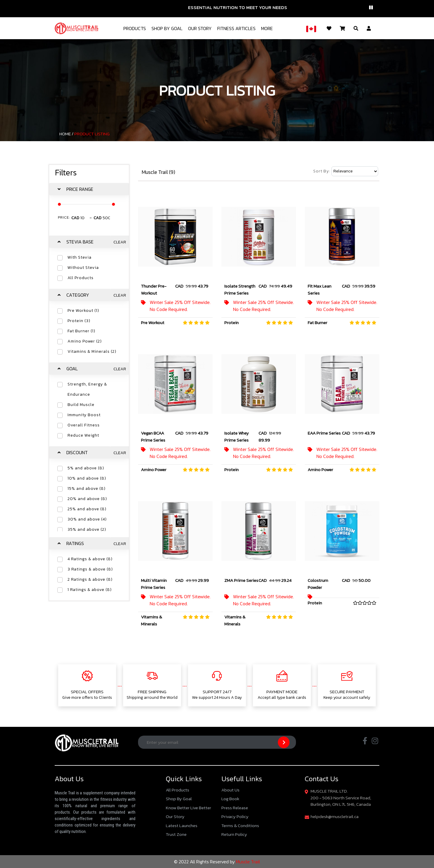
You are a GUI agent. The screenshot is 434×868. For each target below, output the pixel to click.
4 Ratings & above (90, 559)
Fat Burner (81, 331)
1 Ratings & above (90, 590)
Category (78, 295)
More (267, 28)
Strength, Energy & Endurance (87, 389)
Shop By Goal (167, 28)
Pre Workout (83, 311)
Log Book (230, 799)
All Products (81, 278)
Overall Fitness (84, 425)
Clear (120, 242)
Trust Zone (176, 834)
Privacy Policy (235, 816)
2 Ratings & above (90, 579)
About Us (230, 790)
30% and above (87, 519)
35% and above (87, 529)
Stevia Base (80, 242)
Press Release (235, 808)
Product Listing (92, 134)
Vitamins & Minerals (92, 351)
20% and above (87, 499)
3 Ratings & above (90, 569)
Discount (77, 452)
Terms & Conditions (240, 825)
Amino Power (85, 341)
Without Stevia (83, 268)
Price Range (80, 189)
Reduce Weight (83, 435)
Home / (66, 134)
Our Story (200, 28)
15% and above (87, 489)
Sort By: (322, 171)
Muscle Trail (247, 862)
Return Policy (234, 834)
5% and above (86, 468)
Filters (66, 172)
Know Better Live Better (188, 808)
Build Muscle (81, 405)
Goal (72, 369)
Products (135, 28)
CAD (75, 218)
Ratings (75, 543)
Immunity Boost (84, 415)
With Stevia (80, 257)
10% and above (87, 478)
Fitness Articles (236, 28)
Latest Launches (182, 825)
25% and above (87, 509)
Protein (79, 321)
